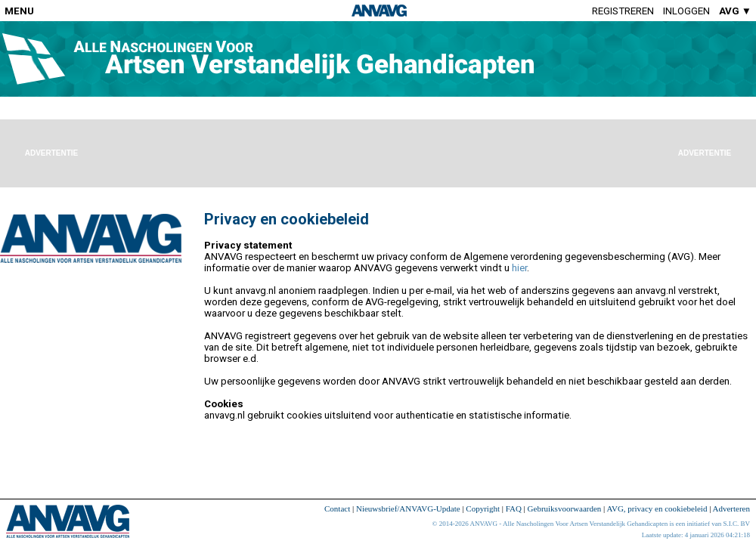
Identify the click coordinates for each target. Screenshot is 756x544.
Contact (337, 508)
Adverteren (731, 508)
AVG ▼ (735, 11)
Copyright (483, 508)
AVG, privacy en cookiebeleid (657, 508)
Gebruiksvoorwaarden (565, 508)
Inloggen (686, 11)
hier (519, 268)
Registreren (623, 11)
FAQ (514, 508)
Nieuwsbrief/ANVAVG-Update (408, 508)
